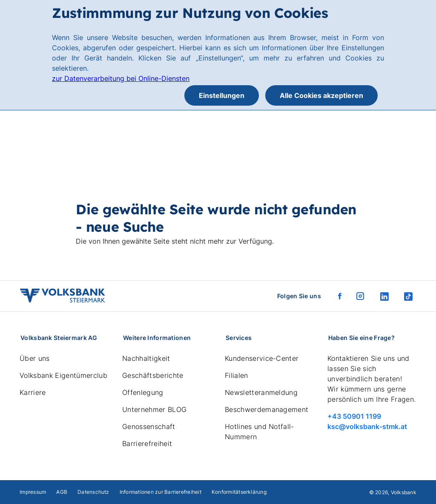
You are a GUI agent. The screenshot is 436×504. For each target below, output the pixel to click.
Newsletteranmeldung (261, 392)
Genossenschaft (149, 426)
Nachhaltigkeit (146, 358)
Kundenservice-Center (262, 358)
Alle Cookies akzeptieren (321, 95)
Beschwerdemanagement (267, 409)
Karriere (33, 392)
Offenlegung (143, 392)
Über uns (35, 358)
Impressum (33, 492)
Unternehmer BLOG (154, 409)
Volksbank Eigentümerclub (63, 375)
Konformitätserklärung (239, 492)
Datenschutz (93, 492)
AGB (62, 492)
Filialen (237, 375)
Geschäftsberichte (153, 375)
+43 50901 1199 (354, 416)
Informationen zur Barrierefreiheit (161, 492)
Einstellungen (222, 95)
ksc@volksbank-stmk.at (367, 426)
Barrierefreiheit (147, 444)
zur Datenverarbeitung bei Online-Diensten (121, 78)
